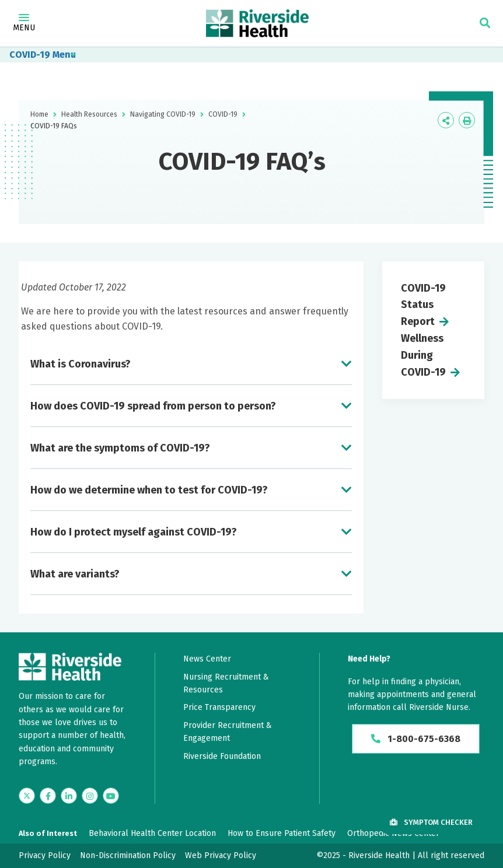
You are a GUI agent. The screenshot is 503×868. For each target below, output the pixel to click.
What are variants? (75, 574)
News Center (207, 659)
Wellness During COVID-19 (423, 355)
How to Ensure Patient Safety (282, 833)
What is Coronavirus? (81, 364)
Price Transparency (219, 707)
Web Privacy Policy (221, 855)
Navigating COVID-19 (163, 114)
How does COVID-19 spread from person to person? (153, 406)
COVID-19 (30, 55)
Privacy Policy (45, 855)
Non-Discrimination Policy (128, 855)
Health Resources (89, 114)
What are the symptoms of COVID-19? (120, 448)
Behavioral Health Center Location (152, 833)
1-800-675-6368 (416, 739)
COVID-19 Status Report (423, 305)
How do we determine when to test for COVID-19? (149, 490)
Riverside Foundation (222, 756)
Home (39, 114)
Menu (24, 23)
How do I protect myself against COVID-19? (134, 532)
